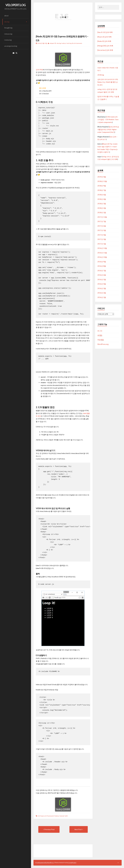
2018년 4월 (102, 199)
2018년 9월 (102, 186)
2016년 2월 (102, 293)
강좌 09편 (39, 70)
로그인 (100, 331)
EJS (39, 816)
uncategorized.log (11, 46)
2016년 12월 (102, 248)
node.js (64, 43)
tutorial (62, 816)
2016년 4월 (102, 284)
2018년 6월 (102, 195)
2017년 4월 (102, 235)
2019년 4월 (102, 177)
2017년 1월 (102, 244)
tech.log (69, 43)
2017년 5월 (102, 230)
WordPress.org (103, 344)
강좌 (66, 816)
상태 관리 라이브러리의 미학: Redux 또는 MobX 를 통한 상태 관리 (108, 82)
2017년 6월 (102, 226)
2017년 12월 (102, 217)
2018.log (101, 75)
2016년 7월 (102, 271)
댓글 (101, 340)
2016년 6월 (102, 275)
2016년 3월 (102, 288)
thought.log (8, 28)
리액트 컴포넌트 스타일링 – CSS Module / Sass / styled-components (108, 120)
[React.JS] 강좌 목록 (104, 37)
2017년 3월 (102, 239)
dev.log (7, 22)
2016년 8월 (102, 266)
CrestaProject (72, 863)
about (6, 16)
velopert (52, 43)
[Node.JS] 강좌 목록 (104, 41)
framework (50, 816)
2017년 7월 (102, 221)
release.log (8, 34)
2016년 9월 (102, 262)
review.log (8, 40)
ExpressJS (43, 816)
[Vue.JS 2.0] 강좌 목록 (105, 32)
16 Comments (78, 43)
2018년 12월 (102, 181)
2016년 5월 (102, 279)
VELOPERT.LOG (16, 5)
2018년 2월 (102, 208)
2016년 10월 (102, 257)
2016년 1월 (102, 297)
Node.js (57, 816)
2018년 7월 (102, 190)
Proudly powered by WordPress (45, 863)
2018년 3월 (102, 204)
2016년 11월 (102, 253)
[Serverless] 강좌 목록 (105, 50)
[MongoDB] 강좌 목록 (105, 46)
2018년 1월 (102, 212)
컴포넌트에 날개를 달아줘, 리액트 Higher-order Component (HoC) (108, 129)
